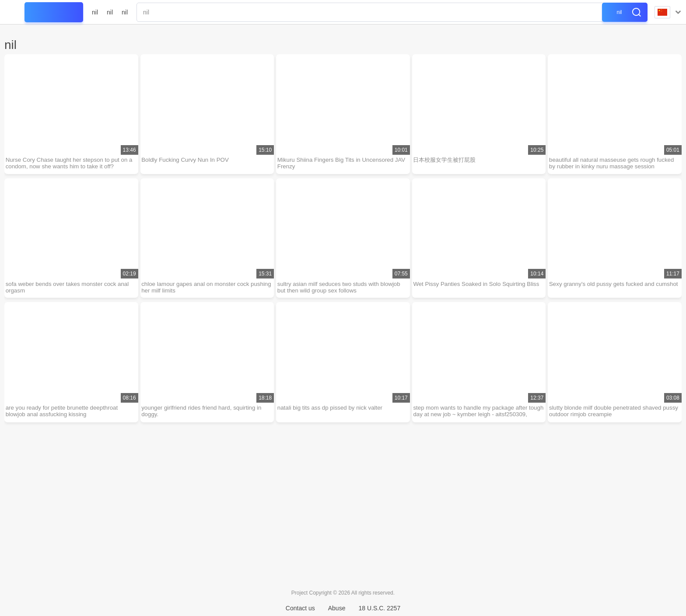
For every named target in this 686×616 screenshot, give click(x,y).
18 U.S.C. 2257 (379, 608)
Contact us (300, 608)
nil (95, 12)
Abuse (337, 608)
